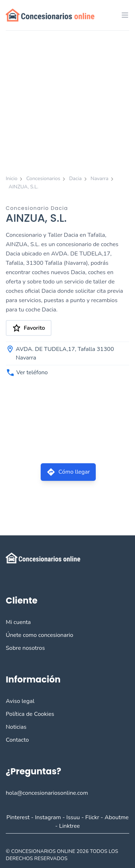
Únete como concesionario (39, 635)
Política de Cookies (30, 714)
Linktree (69, 826)
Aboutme (117, 817)
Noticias (16, 727)
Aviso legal (20, 701)
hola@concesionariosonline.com (47, 793)
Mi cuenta (18, 622)
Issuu (73, 817)
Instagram (48, 817)
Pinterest (18, 817)
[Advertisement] (67, 102)
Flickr (92, 817)
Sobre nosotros (25, 648)
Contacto (17, 740)
